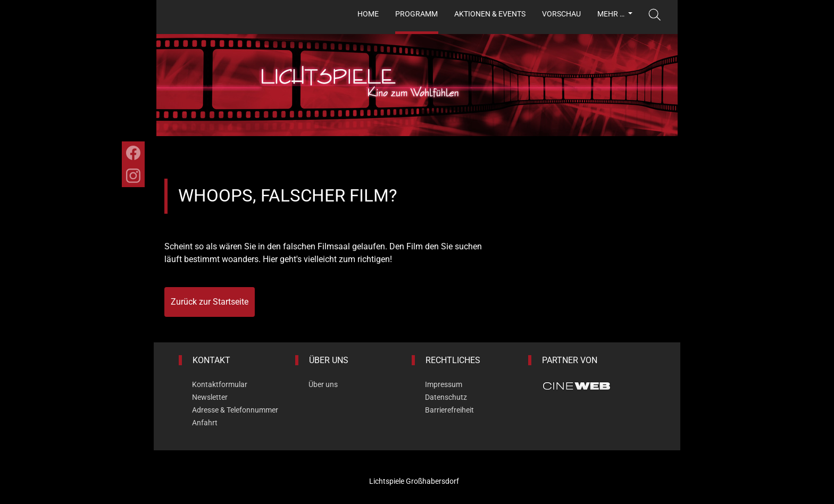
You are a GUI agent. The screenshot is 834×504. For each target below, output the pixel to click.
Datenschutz (446, 397)
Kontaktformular (220, 384)
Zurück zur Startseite (210, 302)
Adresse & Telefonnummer (235, 410)
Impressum (444, 384)
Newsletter (210, 397)
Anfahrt (205, 423)
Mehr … (612, 14)
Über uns (323, 384)
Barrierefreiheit (449, 410)
